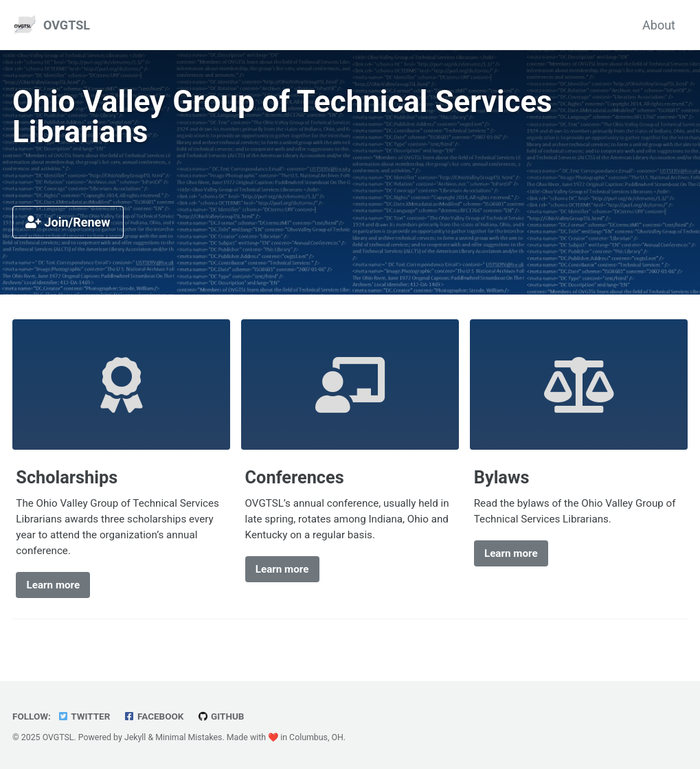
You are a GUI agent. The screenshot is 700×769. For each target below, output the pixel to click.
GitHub (221, 716)
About (659, 25)
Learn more (54, 585)
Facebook (154, 716)
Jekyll (135, 737)
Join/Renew (68, 222)
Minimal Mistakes (189, 737)
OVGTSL (67, 25)
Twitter (83, 716)
